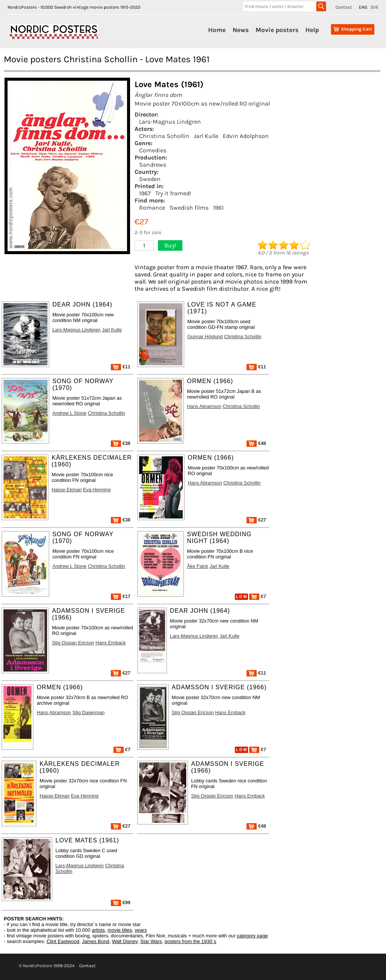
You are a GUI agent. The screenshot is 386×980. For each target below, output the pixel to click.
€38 (121, 443)
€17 (121, 596)
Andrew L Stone (70, 413)
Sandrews (153, 165)
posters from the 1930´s (191, 941)
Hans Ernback (110, 643)
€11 (121, 367)
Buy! (170, 245)
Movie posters (277, 30)
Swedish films (189, 208)
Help (312, 30)
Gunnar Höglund (205, 337)
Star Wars (151, 941)
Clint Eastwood (63, 941)
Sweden (150, 179)
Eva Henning (97, 490)
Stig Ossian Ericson (73, 643)
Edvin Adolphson (246, 136)
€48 (256, 443)
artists (98, 930)
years (141, 930)
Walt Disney (125, 941)
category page (252, 936)
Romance (152, 208)
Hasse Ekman (67, 490)
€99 (121, 903)
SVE (375, 7)
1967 (145, 193)
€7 (258, 596)
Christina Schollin (164, 136)
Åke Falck (198, 566)
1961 (218, 208)
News (241, 30)
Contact (344, 7)
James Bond (95, 941)
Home (217, 30)
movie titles (120, 930)
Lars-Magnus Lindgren (170, 122)
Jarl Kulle (206, 136)
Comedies (153, 150)
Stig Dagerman (88, 712)
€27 (256, 520)
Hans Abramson (204, 406)
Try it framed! (173, 193)
